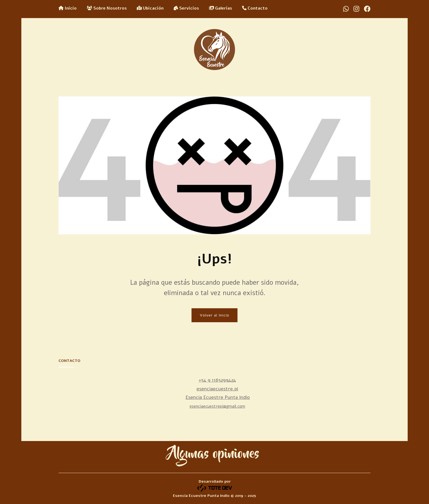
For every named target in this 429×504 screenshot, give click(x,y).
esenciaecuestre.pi (217, 389)
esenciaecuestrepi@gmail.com (217, 406)
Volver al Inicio (215, 315)
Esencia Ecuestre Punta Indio (218, 397)
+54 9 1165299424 (217, 380)
